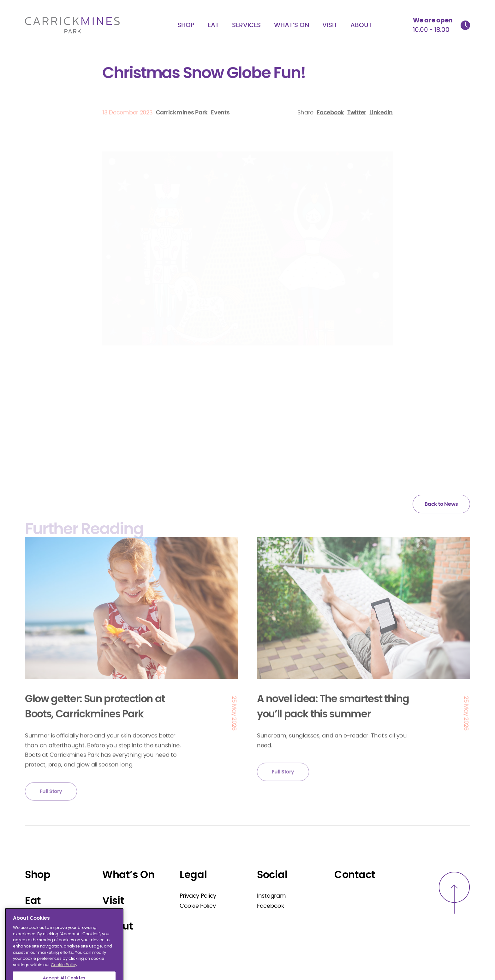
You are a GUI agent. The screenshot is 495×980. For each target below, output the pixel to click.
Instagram (271, 896)
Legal (193, 875)
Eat (213, 25)
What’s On (292, 25)
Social (272, 875)
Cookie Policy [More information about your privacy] (64, 975)
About (361, 25)
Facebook (271, 906)
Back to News (441, 504)
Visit (330, 25)
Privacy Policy (198, 896)
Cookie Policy (198, 906)
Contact (355, 875)
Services (246, 25)
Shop (186, 25)
